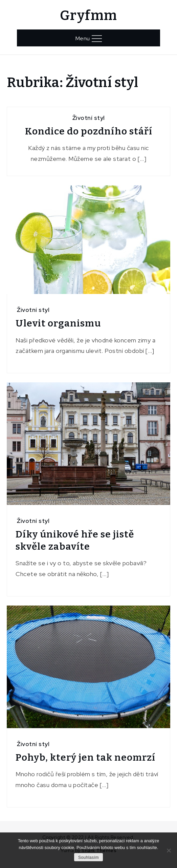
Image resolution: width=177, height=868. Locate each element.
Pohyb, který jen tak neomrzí (85, 757)
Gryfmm (89, 16)
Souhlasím (88, 858)
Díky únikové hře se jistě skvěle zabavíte (75, 540)
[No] (169, 850)
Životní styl (89, 118)
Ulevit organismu (58, 323)
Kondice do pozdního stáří (89, 131)
